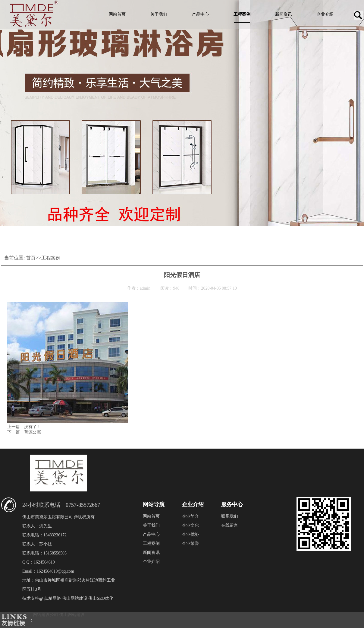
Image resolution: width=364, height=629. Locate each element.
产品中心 (200, 14)
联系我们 (230, 516)
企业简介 (190, 516)
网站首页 (117, 14)
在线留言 (230, 525)
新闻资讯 (284, 14)
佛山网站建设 (72, 615)
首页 (31, 258)
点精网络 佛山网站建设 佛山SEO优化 (78, 598)
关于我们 (159, 14)
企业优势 (190, 534)
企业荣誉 (190, 543)
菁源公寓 (33, 432)
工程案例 (242, 14)
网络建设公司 (45, 615)
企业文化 (190, 525)
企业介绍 (325, 14)
